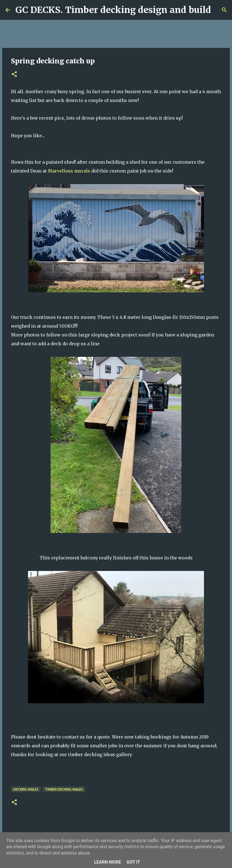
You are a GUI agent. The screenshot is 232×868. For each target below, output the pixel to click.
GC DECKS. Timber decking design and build (113, 10)
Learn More (107, 862)
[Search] (219, 10)
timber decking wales (64, 789)
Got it (133, 862)
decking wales (26, 789)
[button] (14, 75)
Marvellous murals (69, 171)
